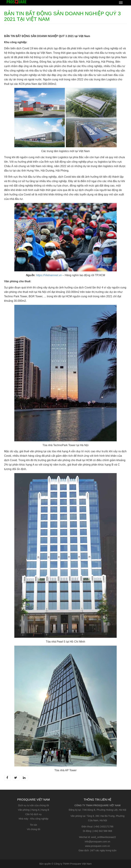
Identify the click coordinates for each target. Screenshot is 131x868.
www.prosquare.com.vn (98, 846)
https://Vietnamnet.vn (49, 275)
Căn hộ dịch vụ (34, 814)
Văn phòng (24, 810)
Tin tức (34, 825)
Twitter (16, 778)
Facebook (7, 778)
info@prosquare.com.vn (97, 842)
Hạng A (35, 810)
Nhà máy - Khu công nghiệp (34, 819)
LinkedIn (24, 778)
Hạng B (45, 810)
